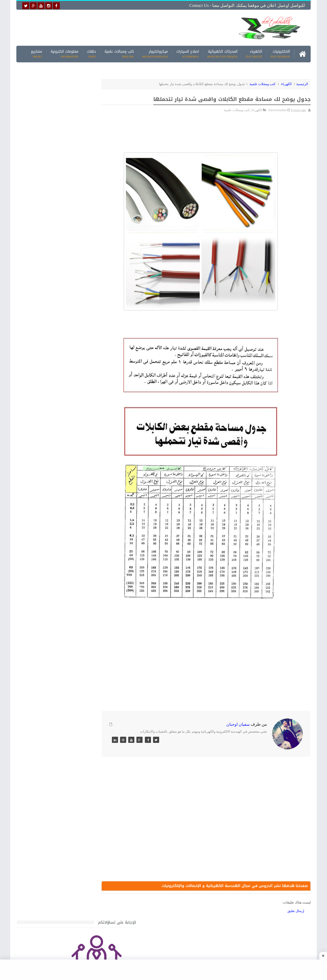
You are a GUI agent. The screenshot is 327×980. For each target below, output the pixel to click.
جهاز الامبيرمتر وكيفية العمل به (61, 570)
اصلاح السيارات (188, 54)
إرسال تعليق (296, 911)
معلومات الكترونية (65, 54)
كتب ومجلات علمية (263, 83)
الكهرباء (254, 54)
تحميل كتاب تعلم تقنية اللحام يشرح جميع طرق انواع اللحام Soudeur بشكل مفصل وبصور (55, 671)
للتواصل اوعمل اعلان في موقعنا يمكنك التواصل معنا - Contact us (247, 5)
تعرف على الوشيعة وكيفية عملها (60, 641)
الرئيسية (302, 83)
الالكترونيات (280, 54)
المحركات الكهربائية (223, 54)
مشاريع (37, 54)
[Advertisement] (124, 27)
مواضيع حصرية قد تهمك (90, 720)
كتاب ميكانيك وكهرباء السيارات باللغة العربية (52, 546)
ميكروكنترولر (155, 54)
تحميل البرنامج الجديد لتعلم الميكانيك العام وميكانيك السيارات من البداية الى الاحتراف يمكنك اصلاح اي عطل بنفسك (53, 766)
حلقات (91, 54)
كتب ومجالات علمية (119, 54)
